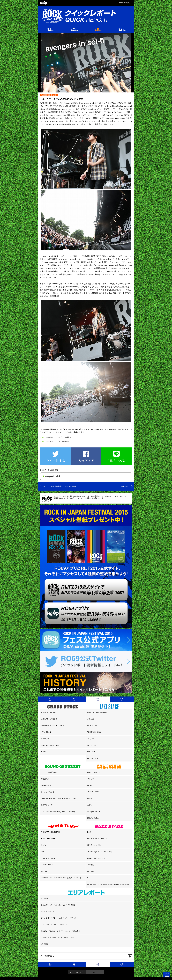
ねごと (90, 805)
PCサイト (95, 972)
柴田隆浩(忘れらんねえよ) (97, 839)
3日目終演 (45, 898)
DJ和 (89, 832)
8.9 (122, 699)
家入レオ (91, 739)
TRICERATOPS (93, 792)
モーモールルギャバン (49, 772)
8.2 (74, 699)
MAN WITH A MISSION (50, 719)
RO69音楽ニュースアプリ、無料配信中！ (60, 437)
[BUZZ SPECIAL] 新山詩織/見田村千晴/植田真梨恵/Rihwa (108, 884)
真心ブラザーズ (47, 805)
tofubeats (91, 871)
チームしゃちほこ (48, 792)
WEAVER (91, 785)
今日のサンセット (48, 911)
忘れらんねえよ (93, 818)
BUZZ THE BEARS (48, 839)
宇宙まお (91, 865)
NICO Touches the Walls (50, 745)
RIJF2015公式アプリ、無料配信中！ (58, 441)
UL (88, 878)
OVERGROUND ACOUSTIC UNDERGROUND (58, 798)
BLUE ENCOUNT (94, 772)
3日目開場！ (46, 944)
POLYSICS (91, 752)
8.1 (50, 699)
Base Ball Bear (93, 758)
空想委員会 (45, 779)
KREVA (44, 752)
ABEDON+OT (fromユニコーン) (53, 726)
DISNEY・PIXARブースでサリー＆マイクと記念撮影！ (61, 931)
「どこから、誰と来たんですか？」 (54, 924)
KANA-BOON (46, 732)
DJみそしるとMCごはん (96, 858)
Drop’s (43, 845)
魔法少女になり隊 (94, 845)
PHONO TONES (47, 865)
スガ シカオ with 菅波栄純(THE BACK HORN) (58, 812)
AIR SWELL (45, 871)
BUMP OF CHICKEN (49, 712)
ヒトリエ (91, 779)
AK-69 (90, 798)
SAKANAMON (46, 785)
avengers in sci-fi (94, 812)
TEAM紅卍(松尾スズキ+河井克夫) (100, 852)
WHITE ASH (92, 745)
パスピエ (91, 719)
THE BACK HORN (94, 732)
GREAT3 (44, 852)
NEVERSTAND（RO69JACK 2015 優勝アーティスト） (61, 878)
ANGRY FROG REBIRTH (50, 832)
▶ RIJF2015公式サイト (125, 3)
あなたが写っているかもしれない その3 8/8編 (58, 905)
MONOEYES (92, 726)
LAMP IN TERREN (48, 858)
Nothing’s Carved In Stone (97, 712)
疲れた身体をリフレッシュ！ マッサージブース (59, 918)
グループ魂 (45, 739)
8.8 (98, 699)
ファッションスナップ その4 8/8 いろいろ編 (57, 938)
